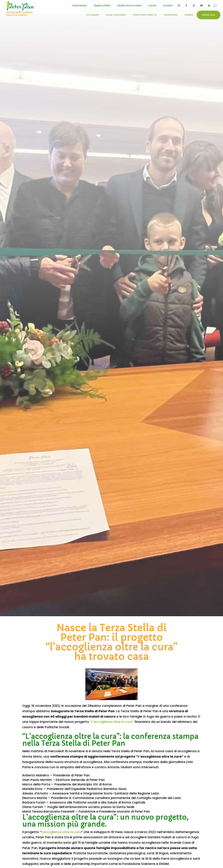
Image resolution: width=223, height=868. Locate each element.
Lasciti (152, 5)
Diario (189, 15)
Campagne (171, 15)
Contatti (168, 5)
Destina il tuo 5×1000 (129, 5)
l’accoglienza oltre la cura (61, 832)
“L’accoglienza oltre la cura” (112, 722)
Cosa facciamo (116, 15)
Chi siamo (93, 15)
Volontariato (80, 5)
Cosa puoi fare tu (145, 15)
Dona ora (209, 15)
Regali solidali (102, 5)
